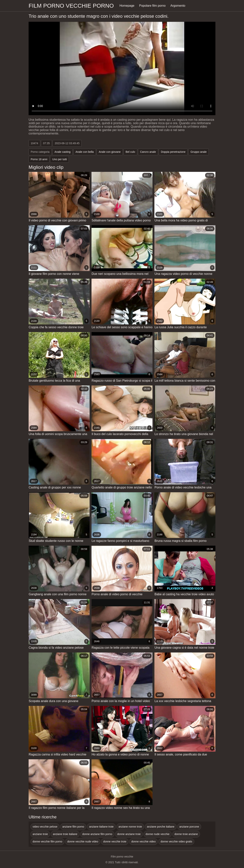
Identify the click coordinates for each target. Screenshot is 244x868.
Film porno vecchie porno (71, 6)
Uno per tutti (59, 159)
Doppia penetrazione (173, 152)
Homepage (127, 6)
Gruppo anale (199, 152)
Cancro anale (148, 152)
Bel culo (130, 152)
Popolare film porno (152, 6)
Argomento (178, 6)
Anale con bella (85, 152)
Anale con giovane (110, 152)
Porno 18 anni (39, 159)
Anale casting (63, 152)
